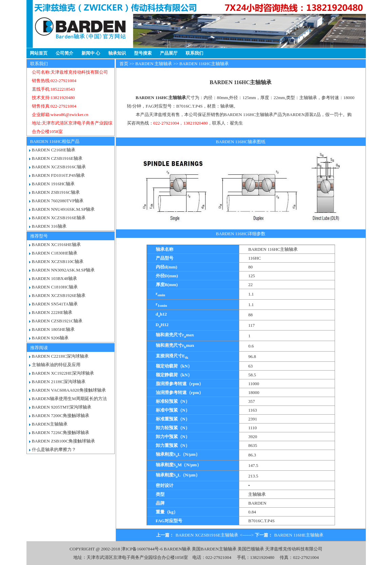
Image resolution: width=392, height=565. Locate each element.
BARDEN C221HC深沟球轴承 (60, 356)
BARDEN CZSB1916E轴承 (57, 158)
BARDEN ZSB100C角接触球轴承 (64, 441)
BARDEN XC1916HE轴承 (56, 244)
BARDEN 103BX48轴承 (54, 278)
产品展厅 (169, 53)
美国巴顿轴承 (251, 549)
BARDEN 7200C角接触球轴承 (61, 416)
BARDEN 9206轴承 (50, 338)
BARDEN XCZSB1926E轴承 (59, 295)
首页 (124, 64)
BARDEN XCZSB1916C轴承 (59, 167)
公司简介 (64, 53)
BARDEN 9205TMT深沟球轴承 (62, 407)
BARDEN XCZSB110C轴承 (58, 261)
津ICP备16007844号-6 (142, 549)
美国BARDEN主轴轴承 (214, 549)
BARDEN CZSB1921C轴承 (57, 321)
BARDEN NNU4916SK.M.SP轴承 (63, 209)
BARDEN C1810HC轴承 (55, 287)
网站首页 (39, 53)
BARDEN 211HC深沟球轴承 (59, 382)
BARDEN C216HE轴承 (54, 150)
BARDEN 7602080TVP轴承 (58, 201)
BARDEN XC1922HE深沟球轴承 (63, 373)
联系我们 (194, 53)
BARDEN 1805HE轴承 (53, 329)
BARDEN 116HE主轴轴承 (299, 535)
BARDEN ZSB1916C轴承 (56, 192)
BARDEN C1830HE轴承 (55, 253)
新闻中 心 (91, 53)
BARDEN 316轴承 (49, 226)
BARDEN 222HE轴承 (52, 312)
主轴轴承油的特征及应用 (56, 365)
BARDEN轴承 (177, 549)
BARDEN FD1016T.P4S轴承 (59, 175)
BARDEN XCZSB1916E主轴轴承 (207, 535)
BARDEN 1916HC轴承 (53, 184)
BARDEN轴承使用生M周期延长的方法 (69, 399)
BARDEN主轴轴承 (50, 424)
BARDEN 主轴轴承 (154, 64)
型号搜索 (143, 53)
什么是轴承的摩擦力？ (54, 449)
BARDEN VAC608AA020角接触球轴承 (69, 390)
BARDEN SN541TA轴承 (55, 304)
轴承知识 (117, 53)
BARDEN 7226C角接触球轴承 (61, 432)
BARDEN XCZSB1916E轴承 (59, 218)
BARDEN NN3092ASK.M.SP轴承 (63, 270)
